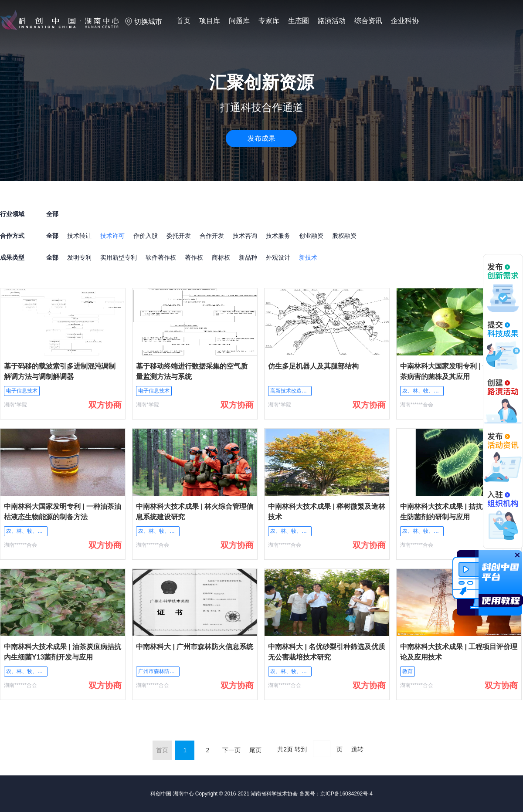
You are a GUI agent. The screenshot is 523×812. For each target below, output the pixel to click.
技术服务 (278, 236)
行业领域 (12, 214)
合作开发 (212, 236)
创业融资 (311, 236)
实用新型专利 (119, 257)
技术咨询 (245, 236)
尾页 (255, 750)
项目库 (210, 21)
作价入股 (146, 236)
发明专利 (79, 257)
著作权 (194, 257)
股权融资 (344, 236)
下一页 (231, 750)
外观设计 (278, 257)
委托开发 (179, 236)
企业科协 (405, 21)
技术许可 (112, 236)
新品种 (248, 257)
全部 (52, 236)
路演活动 (332, 21)
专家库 (269, 21)
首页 (183, 21)
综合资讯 (368, 21)
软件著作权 (161, 257)
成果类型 (12, 257)
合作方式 (12, 236)
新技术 (308, 257)
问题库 (239, 21)
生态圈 (299, 21)
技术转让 (79, 236)
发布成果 (261, 138)
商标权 (221, 257)
